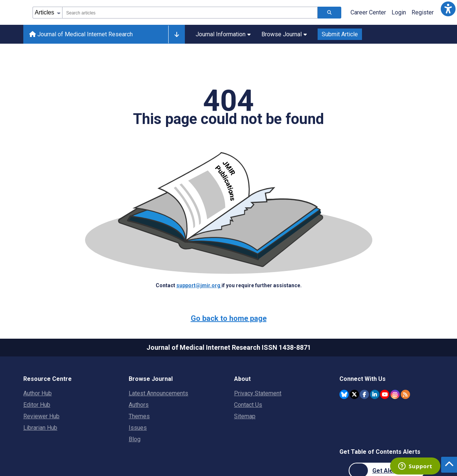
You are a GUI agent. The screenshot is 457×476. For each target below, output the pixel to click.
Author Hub (38, 393)
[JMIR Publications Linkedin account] (375, 394)
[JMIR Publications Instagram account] (395, 394)
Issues (138, 428)
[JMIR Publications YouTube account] (385, 394)
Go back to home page (229, 318)
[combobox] (190, 13)
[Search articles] (329, 13)
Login (399, 12)
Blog (135, 439)
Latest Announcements (158, 393)
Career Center (368, 12)
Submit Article (340, 34)
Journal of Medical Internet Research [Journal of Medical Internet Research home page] (81, 34)
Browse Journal (284, 34)
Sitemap (245, 416)
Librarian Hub (40, 428)
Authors (139, 405)
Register (423, 12)
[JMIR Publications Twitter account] (354, 394)
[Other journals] (177, 34)
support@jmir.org (199, 285)
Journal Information (223, 34)
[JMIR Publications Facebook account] (364, 394)
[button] (448, 9)
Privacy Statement (258, 393)
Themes (139, 416)
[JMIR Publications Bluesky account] (344, 394)
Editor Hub (37, 405)
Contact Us (248, 405)
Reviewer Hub (41, 416)
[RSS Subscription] (405, 394)
